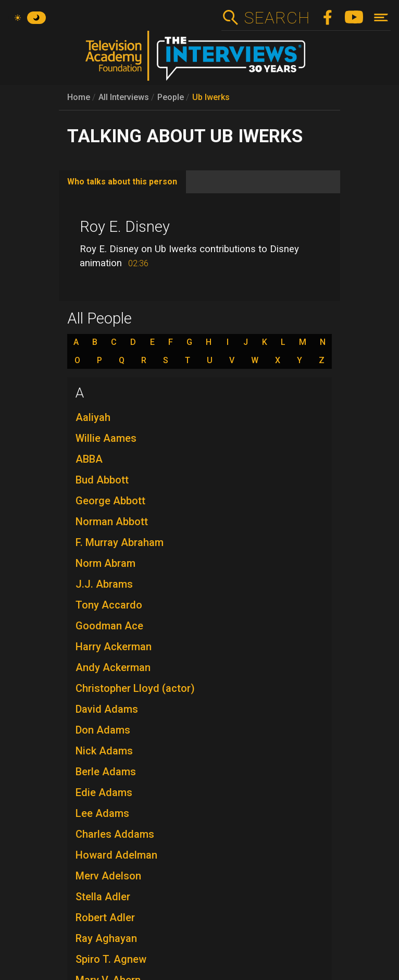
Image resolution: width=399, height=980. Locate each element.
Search (277, 18)
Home (79, 97)
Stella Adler (103, 897)
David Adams (107, 709)
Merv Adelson (108, 876)
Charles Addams (115, 834)
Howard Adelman (116, 855)
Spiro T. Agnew (111, 959)
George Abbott (110, 501)
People (171, 97)
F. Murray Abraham (120, 542)
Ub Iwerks (211, 97)
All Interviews (124, 97)
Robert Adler (105, 917)
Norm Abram (105, 563)
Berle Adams (106, 772)
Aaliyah (93, 417)
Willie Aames (106, 438)
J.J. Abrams (104, 584)
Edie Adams (104, 792)
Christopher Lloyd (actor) (135, 688)
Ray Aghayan (106, 938)
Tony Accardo (109, 605)
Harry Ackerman (114, 647)
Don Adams (103, 730)
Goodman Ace (109, 626)
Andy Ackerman (113, 667)
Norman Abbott (112, 522)
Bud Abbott (102, 480)
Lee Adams (102, 813)
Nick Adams (104, 751)
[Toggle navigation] (381, 17)
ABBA (89, 459)
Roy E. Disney (125, 227)
